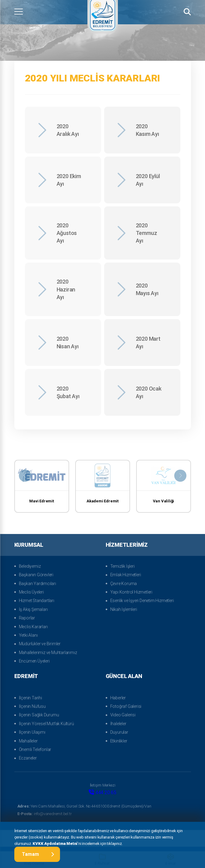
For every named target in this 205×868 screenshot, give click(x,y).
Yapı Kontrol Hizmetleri (131, 592)
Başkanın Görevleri (36, 575)
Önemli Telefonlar (35, 749)
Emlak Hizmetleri (126, 575)
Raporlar (27, 618)
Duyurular (119, 732)
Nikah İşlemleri (124, 609)
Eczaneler (28, 758)
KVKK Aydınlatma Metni (55, 843)
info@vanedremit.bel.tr (45, 814)
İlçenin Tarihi (30, 698)
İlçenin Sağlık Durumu (39, 715)
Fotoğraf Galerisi (126, 706)
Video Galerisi (123, 715)
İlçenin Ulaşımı (32, 732)
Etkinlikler (119, 741)
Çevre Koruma (124, 584)
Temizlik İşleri (122, 566)
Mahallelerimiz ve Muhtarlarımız (48, 653)
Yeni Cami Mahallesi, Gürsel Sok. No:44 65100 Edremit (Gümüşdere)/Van (84, 806)
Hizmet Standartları (37, 601)
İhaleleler (118, 724)
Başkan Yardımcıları (37, 584)
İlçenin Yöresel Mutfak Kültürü (46, 724)
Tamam (38, 854)
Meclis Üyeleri (31, 592)
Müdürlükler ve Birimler (40, 644)
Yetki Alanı (28, 635)
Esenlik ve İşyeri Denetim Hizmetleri (142, 601)
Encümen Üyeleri (34, 661)
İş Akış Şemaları (33, 609)
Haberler (118, 698)
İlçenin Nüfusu (32, 706)
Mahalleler (28, 741)
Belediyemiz (30, 566)
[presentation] (25, 476)
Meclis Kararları (33, 627)
